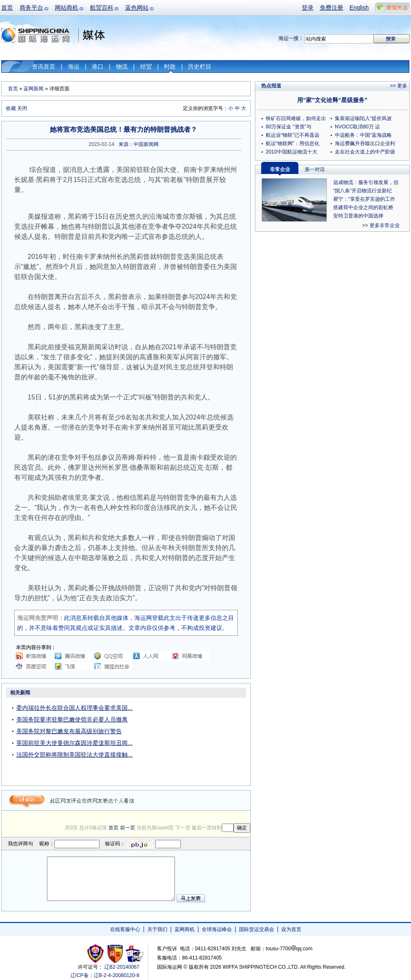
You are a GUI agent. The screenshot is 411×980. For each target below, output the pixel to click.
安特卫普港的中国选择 (358, 216)
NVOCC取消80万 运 (357, 127)
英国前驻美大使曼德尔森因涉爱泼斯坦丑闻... (74, 743)
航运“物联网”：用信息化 (293, 143)
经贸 (146, 67)
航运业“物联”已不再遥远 (293, 135)
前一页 (128, 828)
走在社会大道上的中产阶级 (365, 152)
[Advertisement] (198, 739)
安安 (134, 953)
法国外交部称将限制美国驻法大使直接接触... (74, 755)
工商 (96, 953)
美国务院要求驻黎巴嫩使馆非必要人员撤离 (72, 719)
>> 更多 (399, 86)
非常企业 (280, 169)
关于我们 (157, 929)
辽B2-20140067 (122, 967)
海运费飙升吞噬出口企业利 (365, 143)
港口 (98, 67)
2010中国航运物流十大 (292, 152)
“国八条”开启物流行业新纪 (362, 191)
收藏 (11, 108)
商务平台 (31, 8)
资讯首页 (44, 67)
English (359, 8)
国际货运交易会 (257, 929)
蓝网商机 (185, 929)
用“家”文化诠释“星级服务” (332, 100)
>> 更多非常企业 (381, 225)
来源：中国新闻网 (139, 144)
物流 (122, 67)
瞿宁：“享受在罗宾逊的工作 (364, 199)
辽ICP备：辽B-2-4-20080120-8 (105, 975)
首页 (7, 8)
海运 (74, 67)
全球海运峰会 (217, 929)
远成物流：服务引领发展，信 (366, 182)
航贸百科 (102, 8)
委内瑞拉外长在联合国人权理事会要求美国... (74, 708)
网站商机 (67, 8)
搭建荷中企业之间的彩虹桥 (363, 207)
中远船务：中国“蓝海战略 (363, 135)
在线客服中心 (125, 929)
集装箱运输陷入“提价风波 (363, 118)
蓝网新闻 (33, 89)
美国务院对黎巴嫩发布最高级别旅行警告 (69, 731)
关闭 (22, 108)
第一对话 (315, 169)
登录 (308, 8)
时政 (170, 67)
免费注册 (331, 8)
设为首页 (291, 929)
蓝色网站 (137, 8)
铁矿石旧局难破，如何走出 (296, 118)
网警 (115, 953)
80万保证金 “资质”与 (289, 127)
